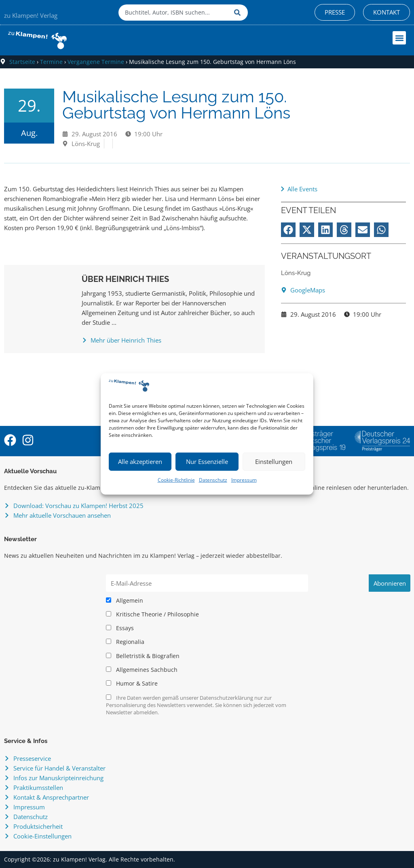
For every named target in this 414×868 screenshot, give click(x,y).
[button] (399, 38)
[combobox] (174, 13)
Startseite (22, 62)
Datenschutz (213, 480)
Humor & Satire (132, 684)
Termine (51, 62)
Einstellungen (274, 462)
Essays (120, 628)
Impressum (244, 480)
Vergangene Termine (96, 62)
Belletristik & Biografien (143, 656)
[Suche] (239, 13)
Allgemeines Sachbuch (142, 670)
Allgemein (125, 601)
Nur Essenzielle (207, 462)
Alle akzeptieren (140, 462)
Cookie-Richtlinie (176, 480)
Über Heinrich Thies (125, 279)
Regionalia (125, 642)
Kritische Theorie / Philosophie (152, 614)
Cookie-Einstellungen (42, 836)
